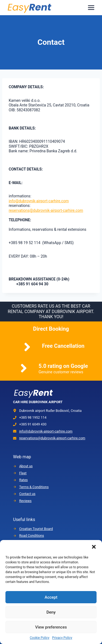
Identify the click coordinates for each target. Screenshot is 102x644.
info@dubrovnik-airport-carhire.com (39, 201)
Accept (51, 597)
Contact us (27, 494)
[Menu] (91, 8)
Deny (51, 612)
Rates (23, 480)
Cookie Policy (40, 638)
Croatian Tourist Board (36, 529)
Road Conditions (31, 536)
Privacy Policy (62, 638)
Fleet (23, 473)
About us (26, 466)
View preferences (51, 627)
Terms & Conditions (34, 487)
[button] (94, 547)
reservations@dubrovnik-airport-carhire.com (46, 210)
